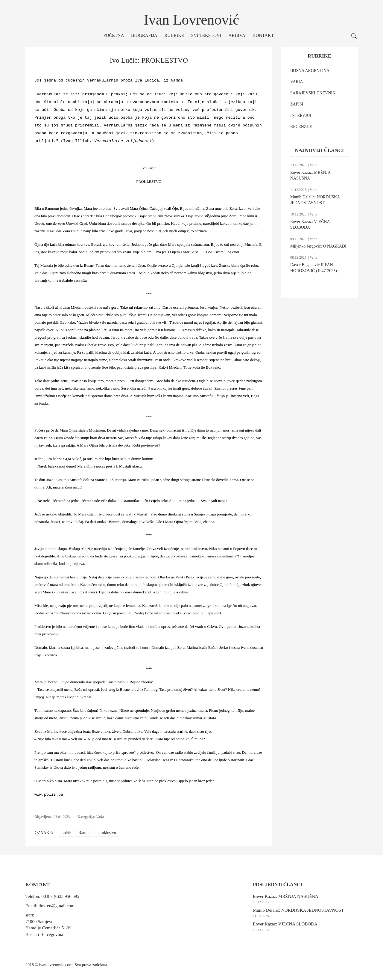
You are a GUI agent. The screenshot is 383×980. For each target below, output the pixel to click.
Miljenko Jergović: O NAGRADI (318, 246)
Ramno (84, 833)
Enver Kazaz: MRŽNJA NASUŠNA (286, 896)
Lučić (66, 833)
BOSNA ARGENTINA (310, 71)
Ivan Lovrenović (192, 20)
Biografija (144, 35)
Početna (114, 35)
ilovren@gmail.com (57, 906)
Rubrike (174, 35)
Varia (100, 817)
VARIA (297, 82)
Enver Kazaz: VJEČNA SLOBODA (285, 924)
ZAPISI (297, 104)
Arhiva (237, 35)
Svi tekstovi (206, 35)
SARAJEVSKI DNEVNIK (313, 93)
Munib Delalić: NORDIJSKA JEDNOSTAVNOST (298, 910)
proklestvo (107, 833)
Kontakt (263, 35)
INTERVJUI (301, 116)
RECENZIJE (301, 127)
